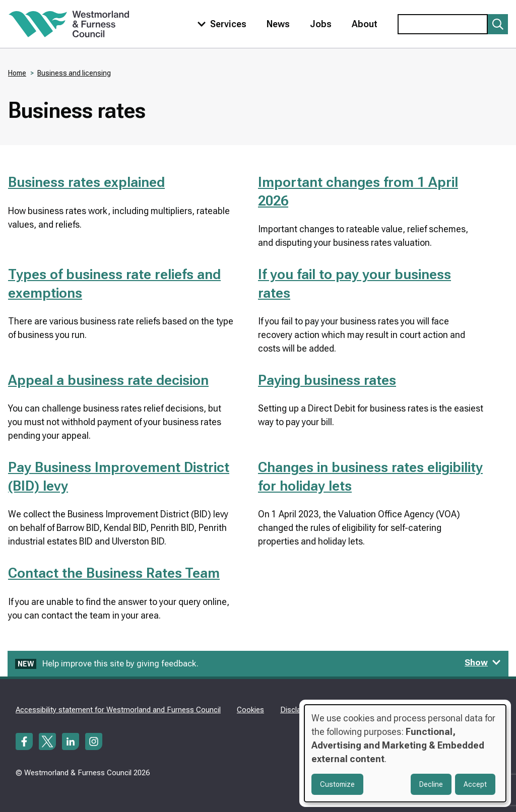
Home (17, 73)
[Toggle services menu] (220, 24)
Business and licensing (74, 73)
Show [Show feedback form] (483, 662)
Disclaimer (298, 710)
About (365, 24)
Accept (475, 784)
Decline (431, 784)
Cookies (250, 710)
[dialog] (405, 753)
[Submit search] (498, 24)
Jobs (321, 24)
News (278, 24)
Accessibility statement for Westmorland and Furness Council (118, 710)
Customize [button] (337, 784)
